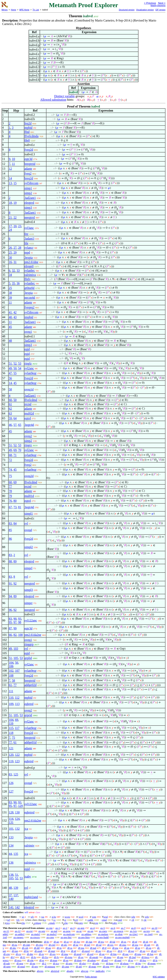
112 (17, 698)
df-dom (78, 960)
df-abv (145, 967)
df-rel (154, 951)
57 (15, 425)
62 (10, 409)
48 (10, 341)
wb (32, 917)
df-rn (41, 954)
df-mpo (108, 957)
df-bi (46, 942)
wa (43, 917)
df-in (59, 948)
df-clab (27, 945)
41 (10, 312)
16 (10, 262)
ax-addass (86, 934)
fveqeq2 (30, 307)
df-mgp (92, 967)
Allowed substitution (53, 100)
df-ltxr (143, 960)
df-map (54, 960)
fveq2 (28, 173)
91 (10, 583)
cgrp (80, 923)
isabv (28, 876)
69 (15, 450)
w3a (54, 917)
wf (9, 920)
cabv (115, 923)
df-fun (150, 954)
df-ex (124, 942)
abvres (40, 971)
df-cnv (7, 954)
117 (17, 728)
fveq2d (29, 150)
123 (17, 761)
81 (20, 507)
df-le (155, 960)
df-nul (93, 948)
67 (10, 507)
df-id (73, 951)
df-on (102, 954)
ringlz (28, 363)
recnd (28, 404)
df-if (104, 948)
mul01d (29, 496)
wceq (67, 917)
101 (11, 829)
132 (17, 829)
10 (13, 159)
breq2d (29, 178)
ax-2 (65, 928)
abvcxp (85, 971)
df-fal (112, 942)
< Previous (150, 3)
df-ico (56, 963)
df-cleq (39, 945)
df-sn (127, 948)
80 (15, 501)
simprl (28, 568)
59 (10, 418)
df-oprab (94, 957)
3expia (29, 257)
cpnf (120, 920)
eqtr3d (28, 159)
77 (10, 486)
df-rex (110, 945)
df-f (13, 957)
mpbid (28, 128)
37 (10, 895)
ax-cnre (50, 937)
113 (17, 704)
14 (10, 178)
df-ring (131, 967)
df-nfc (64, 945)
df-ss (70, 948)
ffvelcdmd (31, 400)
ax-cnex (103, 931)
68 (10, 455)
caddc (90, 920)
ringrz (28, 445)
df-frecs (145, 957)
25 (10, 252)
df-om (120, 957)
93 (20, 619)
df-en (66, 960)
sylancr (29, 248)
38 (10, 293)
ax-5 (103, 928)
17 (10, 226)
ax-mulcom (69, 934)
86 (10, 539)
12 (10, 169)
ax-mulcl (36, 934)
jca (26, 829)
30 (10, 257)
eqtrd (28, 418)
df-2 (44, 963)
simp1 (28, 188)
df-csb (25, 948)
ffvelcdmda (32, 136)
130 (17, 812)
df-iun (15, 951)
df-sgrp (7, 967)
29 (15, 252)
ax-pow (67, 931)
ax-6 (113, 928)
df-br (26, 951)
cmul (104, 920)
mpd (27, 252)
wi (23, 917)
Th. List (36, 10)
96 (10, 610)
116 (11, 723)
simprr (29, 603)
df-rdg (30, 960)
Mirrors (5, 10)
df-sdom (92, 960)
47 (10, 373)
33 (18, 270)
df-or (66, 942)
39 (10, 298)
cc (55, 920)
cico (8, 923)
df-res (52, 954)
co (45, 920)
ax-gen (81, 928)
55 (15, 373)
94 (10, 596)
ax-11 (6, 931)
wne (94, 917)
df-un (48, 948)
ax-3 (72, 928)
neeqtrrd (30, 217)
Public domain (91, 977)
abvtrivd (55, 971)
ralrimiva (30, 275)
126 (11, 783)
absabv (70, 971)
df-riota (68, 957)
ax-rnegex (18, 937)
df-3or (77, 942)
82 (15, 635)
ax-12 (18, 931)
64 (15, 418)
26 (10, 248)
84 (15, 523)
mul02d (29, 413)
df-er (42, 960)
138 (11, 875)
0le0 (27, 140)
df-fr (120, 951)
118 (11, 733)
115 (11, 728)
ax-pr (79, 931)
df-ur (118, 967)
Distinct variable (64, 96)
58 (10, 389)
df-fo (34, 957)
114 (11, 819)
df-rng (106, 967)
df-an (56, 942)
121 (11, 748)
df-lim (114, 954)
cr (65, 920)
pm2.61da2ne (33, 635)
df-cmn (65, 967)
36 (18, 283)
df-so (109, 951)
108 (11, 675)
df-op (149, 948)
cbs (23, 923)
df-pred (77, 954)
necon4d (30, 298)
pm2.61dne (31, 262)
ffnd (27, 132)
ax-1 (58, 928)
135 (16, 854)
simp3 (28, 208)
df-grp (35, 967)
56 (10, 378)
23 (20, 226)
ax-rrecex (35, 937)
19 (15, 203)
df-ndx (96, 963)
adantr (28, 169)
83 (10, 523)
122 (17, 755)
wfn (147, 917)
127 (11, 791)
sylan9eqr (30, 373)
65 (20, 425)
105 (16, 658)
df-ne (76, 945)
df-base (110, 963)
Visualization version (145, 10)
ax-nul (54, 931)
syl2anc (29, 368)
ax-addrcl (20, 934)
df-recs (18, 960)
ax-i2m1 (134, 934)
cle (145, 920)
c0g (66, 923)
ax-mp (49, 928)
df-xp (143, 951)
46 (10, 425)
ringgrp (29, 644)
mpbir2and (31, 897)
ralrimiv (30, 845)
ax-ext (29, 931)
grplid (28, 658)
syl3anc (29, 228)
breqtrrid (30, 164)
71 (15, 455)
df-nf (135, 942)
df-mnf (118, 960)
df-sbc (13, 948)
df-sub (7, 963)
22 (15, 217)
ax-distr (119, 934)
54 (20, 368)
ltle (26, 243)
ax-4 (92, 928)
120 (11, 755)
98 (20, 622)
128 (11, 812)
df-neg (20, 963)
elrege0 (29, 266)
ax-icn (146, 931)
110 (11, 698)
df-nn (32, 963)
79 (10, 496)
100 (20, 635)
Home (13, 10)
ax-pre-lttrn (84, 937)
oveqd (28, 530)
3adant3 (29, 239)
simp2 (28, 193)
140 (11, 899)
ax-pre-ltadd (103, 937)
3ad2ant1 (30, 198)
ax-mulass (103, 934)
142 (17, 907)
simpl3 (29, 590)
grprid (28, 715)
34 (10, 275)
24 (10, 230)
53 (20, 363)
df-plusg (124, 963)
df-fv (57, 957)
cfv (18, 920)
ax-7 (123, 928)
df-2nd (132, 957)
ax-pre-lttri (66, 937)
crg (96, 923)
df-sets (69, 963)
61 (10, 404)
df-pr (137, 948)
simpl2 (29, 547)
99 (15, 628)
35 (13, 283)
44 (10, 854)
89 (15, 561)
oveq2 (28, 436)
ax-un (90, 931)
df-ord (90, 954)
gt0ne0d (30, 288)
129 (20, 806)
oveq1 (28, 332)
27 (15, 248)
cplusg (38, 923)
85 (10, 530)
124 (17, 819)
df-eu (14, 945)
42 (15, 312)
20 (15, 226)
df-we (131, 951)
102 (11, 671)
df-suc (126, 954)
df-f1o (45, 957)
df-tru (101, 942)
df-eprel (86, 951)
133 (11, 837)
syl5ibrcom (31, 183)
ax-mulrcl (52, 934)
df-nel (87, 945)
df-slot (83, 963)
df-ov (81, 957)
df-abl (79, 967)
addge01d (30, 742)
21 (10, 217)
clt (133, 920)
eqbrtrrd (30, 812)
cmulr (52, 923)
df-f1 (23, 957)
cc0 (76, 920)
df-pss (81, 948)
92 (15, 583)
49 (10, 368)
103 (16, 649)
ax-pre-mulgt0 (122, 937)
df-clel (52, 945)
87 (10, 628)
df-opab (38, 951)
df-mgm (152, 963)
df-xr (130, 960)
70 (20, 450)
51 (10, 363)
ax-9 (144, 928)
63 (10, 413)
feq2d (28, 123)
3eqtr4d (29, 425)
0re (26, 234)
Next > (162, 3)
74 (10, 470)
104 (11, 663)
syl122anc (31, 620)
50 (15, 368)
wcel (81, 917)
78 (10, 491)
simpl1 (29, 514)
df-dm (30, 954)
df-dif (37, 948)
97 (15, 622)
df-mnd (21, 967)
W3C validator (159, 977)
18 (10, 203)
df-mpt (52, 951)
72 (10, 460)
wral (106, 917)
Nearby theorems (158, 6)
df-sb (146, 942)
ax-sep (42, 931)
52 (15, 363)
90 (15, 619)
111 (11, 691)
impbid (29, 317)
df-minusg (50, 967)
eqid (27, 349)
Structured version (127, 10)
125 (16, 774)
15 (15, 183)
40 (10, 317)
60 (10, 400)
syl (26, 523)
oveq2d (29, 476)
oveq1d (29, 389)
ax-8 (133, 928)
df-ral (99, 945)
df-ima (65, 954)
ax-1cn (133, 931)
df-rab (147, 945)
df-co (18, 954)
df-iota (138, 954)
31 (15, 262)
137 (16, 895)
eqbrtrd (29, 704)
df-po (98, 951)
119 (11, 761)
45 (10, 327)
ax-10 (155, 928)
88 (10, 561)
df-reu (135, 945)
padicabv (100, 971)
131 (11, 822)
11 (13, 164)
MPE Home (24, 10)
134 (11, 845)
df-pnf (105, 960)
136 (11, 863)
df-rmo (123, 945)
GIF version (160, 10)
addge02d (30, 685)
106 (11, 666)
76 (10, 501)
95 (10, 622)
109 (11, 704)
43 (15, 317)
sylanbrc (30, 270)
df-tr (63, 951)
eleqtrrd (29, 203)
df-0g (138, 963)
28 (20, 248)
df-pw (115, 948)
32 (13, 270)
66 (10, 635)
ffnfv (28, 279)
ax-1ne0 (149, 934)
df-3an (89, 942)
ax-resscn (118, 931)
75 (10, 476)
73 (15, 507)
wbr (133, 917)
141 (11, 907)
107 (17, 671)
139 (16, 888)
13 (10, 183)
